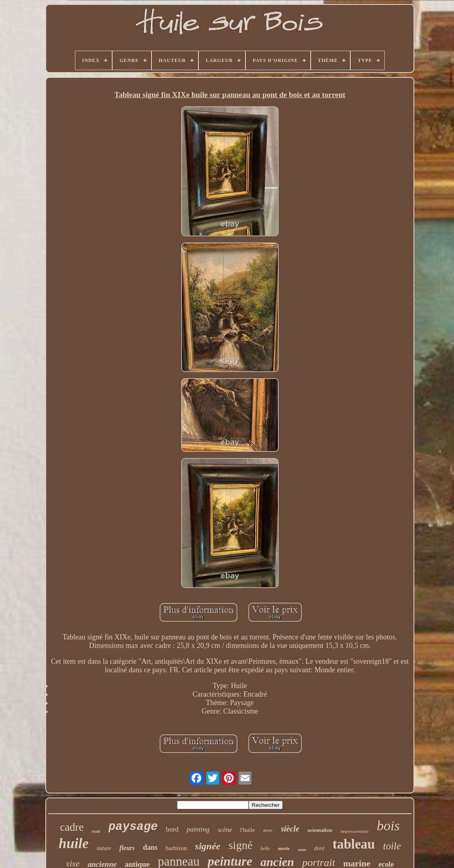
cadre (72, 827)
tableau (354, 844)
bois (388, 826)
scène (225, 830)
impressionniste (355, 831)
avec (268, 830)
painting (198, 829)
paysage (133, 827)
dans (150, 847)
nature (104, 848)
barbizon (176, 848)
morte (284, 849)
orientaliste (320, 830)
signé (240, 845)
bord (172, 829)
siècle (290, 829)
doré (320, 848)
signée (208, 846)
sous (302, 849)
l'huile (248, 830)
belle (265, 849)
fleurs (127, 848)
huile (74, 843)
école (96, 831)
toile (392, 846)
